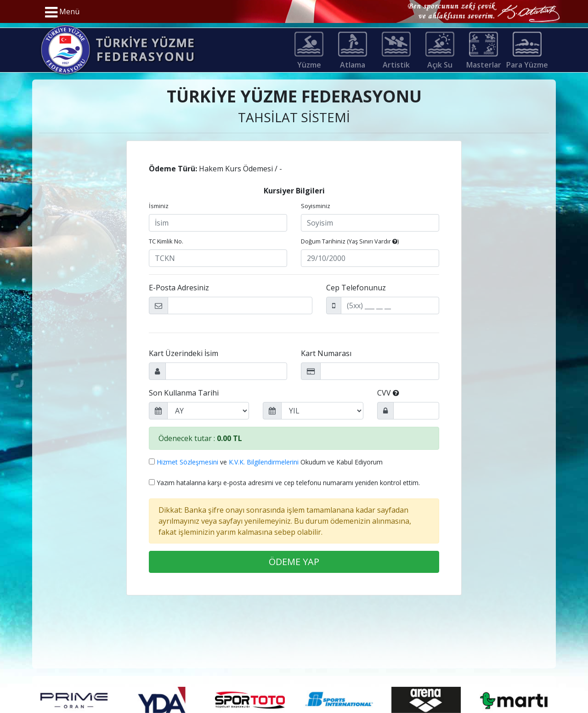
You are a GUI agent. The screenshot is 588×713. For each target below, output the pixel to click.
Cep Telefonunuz (356, 288)
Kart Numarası (326, 353)
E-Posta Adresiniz (179, 288)
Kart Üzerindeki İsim (184, 353)
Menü (62, 12)
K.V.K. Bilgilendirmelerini (264, 462)
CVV (388, 393)
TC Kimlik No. (166, 241)
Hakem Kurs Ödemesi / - (215, 169)
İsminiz (159, 206)
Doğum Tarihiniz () (350, 241)
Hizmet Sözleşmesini (187, 462)
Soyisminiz (316, 206)
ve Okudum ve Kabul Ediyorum (266, 462)
